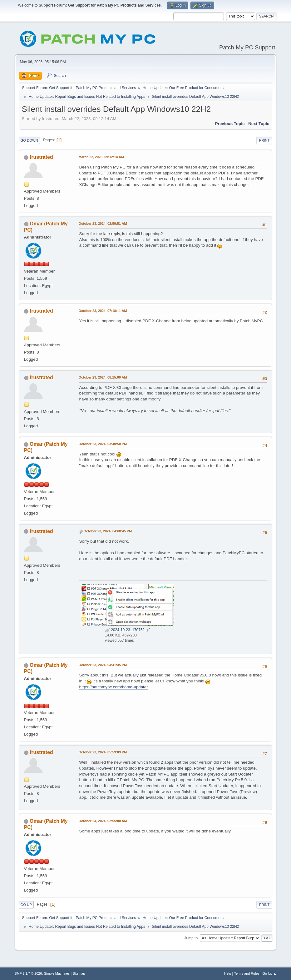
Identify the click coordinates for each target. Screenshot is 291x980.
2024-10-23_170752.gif (127, 630)
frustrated (41, 157)
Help (228, 973)
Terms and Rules (247, 973)
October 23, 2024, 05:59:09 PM (103, 752)
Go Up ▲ (270, 973)
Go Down (29, 140)
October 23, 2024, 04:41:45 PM (103, 665)
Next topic (259, 124)
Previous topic (230, 124)
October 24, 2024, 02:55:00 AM (103, 821)
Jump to (191, 938)
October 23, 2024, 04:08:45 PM (108, 531)
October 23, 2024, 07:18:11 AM (103, 311)
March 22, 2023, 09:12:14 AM (101, 157)
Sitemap (79, 973)
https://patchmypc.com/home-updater (114, 687)
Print (264, 140)
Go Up (26, 905)
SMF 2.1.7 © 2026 (28, 973)
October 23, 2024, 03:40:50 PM (103, 444)
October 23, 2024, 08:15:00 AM (103, 377)
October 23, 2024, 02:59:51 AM (103, 224)
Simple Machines (57, 973)
